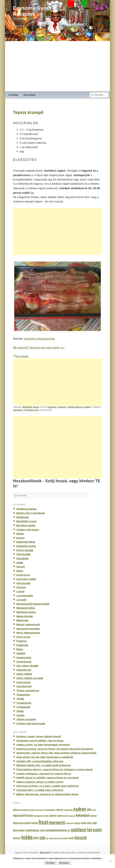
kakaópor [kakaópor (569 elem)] (83, 815)
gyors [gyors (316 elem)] (53, 815)
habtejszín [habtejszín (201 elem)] (63, 816)
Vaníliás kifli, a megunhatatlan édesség (40, 761)
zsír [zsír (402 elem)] (71, 838)
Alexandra (18, 410)
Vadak (20, 711)
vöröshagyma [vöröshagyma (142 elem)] (55, 838)
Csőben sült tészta (28, 530)
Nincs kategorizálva (28, 633)
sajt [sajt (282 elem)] (42, 830)
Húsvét (21, 567)
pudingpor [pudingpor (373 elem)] (32, 830)
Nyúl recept (23, 637)
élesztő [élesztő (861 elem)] (81, 838)
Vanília (20, 715)
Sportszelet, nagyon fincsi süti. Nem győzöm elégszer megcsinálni (56, 753)
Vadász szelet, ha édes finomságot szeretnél (43, 745)
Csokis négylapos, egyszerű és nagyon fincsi (44, 774)
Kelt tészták (23, 583)
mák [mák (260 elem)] (84, 823)
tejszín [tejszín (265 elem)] (17, 838)
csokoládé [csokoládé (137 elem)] (68, 810)
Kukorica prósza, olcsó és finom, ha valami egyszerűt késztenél (55, 749)
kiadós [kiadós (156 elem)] (94, 816)
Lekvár (21, 591)
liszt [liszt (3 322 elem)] (43, 822)
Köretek (21, 587)
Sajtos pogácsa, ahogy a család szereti (40, 782)
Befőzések (23, 517)
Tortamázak (23, 707)
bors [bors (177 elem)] (33, 810)
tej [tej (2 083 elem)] (90, 830)
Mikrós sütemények (28, 624)
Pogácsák (22, 645)
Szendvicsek (24, 686)
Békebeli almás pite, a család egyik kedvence (44, 765)
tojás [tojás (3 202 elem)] (27, 837)
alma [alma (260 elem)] (16, 810)
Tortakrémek (24, 703)
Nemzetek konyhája (28, 629)
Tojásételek (23, 695)
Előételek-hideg (26, 542)
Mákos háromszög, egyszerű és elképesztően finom (48, 794)
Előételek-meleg (26, 546)
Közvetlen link (32, 410)
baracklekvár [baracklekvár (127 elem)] (25, 810)
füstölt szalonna (75, 407)
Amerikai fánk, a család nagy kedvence (40, 790)
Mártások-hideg (26, 608)
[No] (111, 861)
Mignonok (22, 620)
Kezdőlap (13, 95)
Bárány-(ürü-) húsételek (31, 513)
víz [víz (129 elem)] (47, 838)
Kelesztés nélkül (26, 579)
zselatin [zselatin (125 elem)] (65, 838)
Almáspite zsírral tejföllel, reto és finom (40, 741)
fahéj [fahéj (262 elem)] (30, 816)
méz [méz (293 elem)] (89, 823)
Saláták (21, 653)
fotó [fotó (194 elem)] (47, 816)
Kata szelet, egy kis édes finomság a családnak (45, 757)
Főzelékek (22, 558)
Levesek (21, 600)
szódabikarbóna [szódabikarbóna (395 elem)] (56, 830)
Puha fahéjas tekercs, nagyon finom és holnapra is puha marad (54, 769)
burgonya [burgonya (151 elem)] (40, 810)
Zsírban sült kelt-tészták (31, 723)
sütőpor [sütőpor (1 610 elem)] (79, 830)
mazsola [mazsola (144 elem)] (70, 823)
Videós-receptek (26, 719)
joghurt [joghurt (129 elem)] (72, 816)
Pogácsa (22, 641)
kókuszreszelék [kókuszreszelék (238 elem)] (22, 823)
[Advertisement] (58, 66)
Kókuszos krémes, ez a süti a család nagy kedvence (48, 786)
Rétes (20, 649)
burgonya (52, 407)
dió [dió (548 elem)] (89, 809)
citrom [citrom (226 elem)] (60, 810)
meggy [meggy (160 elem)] (77, 823)
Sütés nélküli (24, 674)
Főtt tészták (23, 554)
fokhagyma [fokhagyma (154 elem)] (39, 816)
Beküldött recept (31, 407)
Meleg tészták (25, 616)
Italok (20, 571)
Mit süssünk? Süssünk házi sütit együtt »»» (39, 348)
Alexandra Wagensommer (40, 339)
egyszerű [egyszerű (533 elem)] (20, 815)
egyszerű (62, 407)
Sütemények (24, 670)
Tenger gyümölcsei (28, 690)
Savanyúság (24, 657)
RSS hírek (44, 853)
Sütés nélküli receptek (30, 678)
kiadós (87, 407)
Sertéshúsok (24, 662)
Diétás (20, 534)
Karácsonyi (23, 575)
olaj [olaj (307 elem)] (94, 823)
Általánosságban (27, 509)
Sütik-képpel (29, 95)
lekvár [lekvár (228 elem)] (35, 823)
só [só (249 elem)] (69, 830)
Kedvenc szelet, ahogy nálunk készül (39, 736)
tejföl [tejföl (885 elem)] (97, 830)
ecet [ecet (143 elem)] (94, 810)
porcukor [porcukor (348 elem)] (19, 830)
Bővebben (64, 863)
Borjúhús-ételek (26, 525)
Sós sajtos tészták (27, 666)
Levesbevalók (25, 596)
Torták (20, 699)
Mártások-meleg (26, 612)
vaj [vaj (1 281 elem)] (42, 837)
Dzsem (21, 538)
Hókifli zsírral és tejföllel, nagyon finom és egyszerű (48, 778)
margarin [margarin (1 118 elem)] (57, 822)
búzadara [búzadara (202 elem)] (50, 810)
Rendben (50, 863)
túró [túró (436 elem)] (36, 838)
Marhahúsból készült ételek (33, 604)
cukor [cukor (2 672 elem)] (80, 809)
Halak (20, 563)
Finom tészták (25, 550)
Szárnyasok (23, 682)
